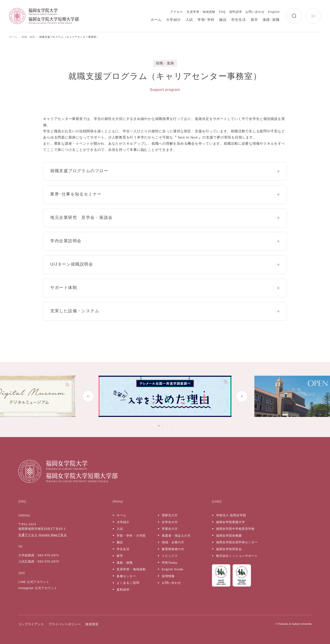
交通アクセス (28, 535)
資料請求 (236, 12)
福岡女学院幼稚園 (229, 536)
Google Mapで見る (53, 535)
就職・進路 (28, 37)
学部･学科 (206, 20)
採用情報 (168, 576)
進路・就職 (125, 563)
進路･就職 (271, 20)
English (274, 12)
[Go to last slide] (88, 396)
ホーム (156, 20)
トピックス (170, 556)
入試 (189, 20)
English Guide (173, 569)
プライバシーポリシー (65, 624)
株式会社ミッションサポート (237, 556)
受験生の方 (170, 515)
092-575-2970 (48, 561)
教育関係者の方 (173, 549)
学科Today (170, 563)
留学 (254, 20)
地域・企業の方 (173, 542)
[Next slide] (242, 396)
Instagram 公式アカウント (38, 588)
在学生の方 (170, 522)
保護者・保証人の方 (176, 536)
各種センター (126, 576)
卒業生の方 (170, 529)
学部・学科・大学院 (131, 536)
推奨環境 (92, 624)
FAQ (222, 12)
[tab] (159, 426)
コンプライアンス (31, 624)
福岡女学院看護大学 (231, 522)
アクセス (177, 12)
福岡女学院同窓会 (229, 549)
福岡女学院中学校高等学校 (235, 529)
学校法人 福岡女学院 (231, 515)
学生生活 (239, 20)
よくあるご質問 (128, 583)
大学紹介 (174, 20)
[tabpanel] (174, 396)
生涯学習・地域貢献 (201, 12)
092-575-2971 (48, 555)
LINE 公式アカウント (34, 582)
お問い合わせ (255, 12)
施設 (223, 20)
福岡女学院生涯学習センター (237, 542)
